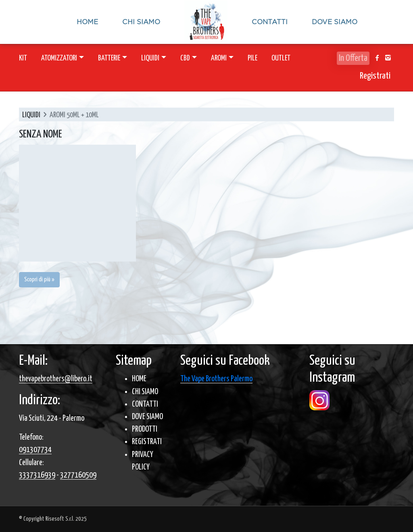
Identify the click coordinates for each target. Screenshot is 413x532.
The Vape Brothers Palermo (216, 379)
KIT (23, 58)
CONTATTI (145, 404)
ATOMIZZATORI (59, 58)
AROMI (219, 58)
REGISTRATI (147, 442)
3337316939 (37, 475)
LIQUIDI (150, 58)
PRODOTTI (145, 429)
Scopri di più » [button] (39, 280)
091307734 (35, 450)
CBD (185, 58)
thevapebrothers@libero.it (56, 379)
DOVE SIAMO (147, 417)
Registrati (375, 76)
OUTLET (281, 58)
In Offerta (353, 58)
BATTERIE (109, 58)
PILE (252, 58)
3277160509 (78, 475)
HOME (139, 379)
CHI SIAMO (145, 392)
